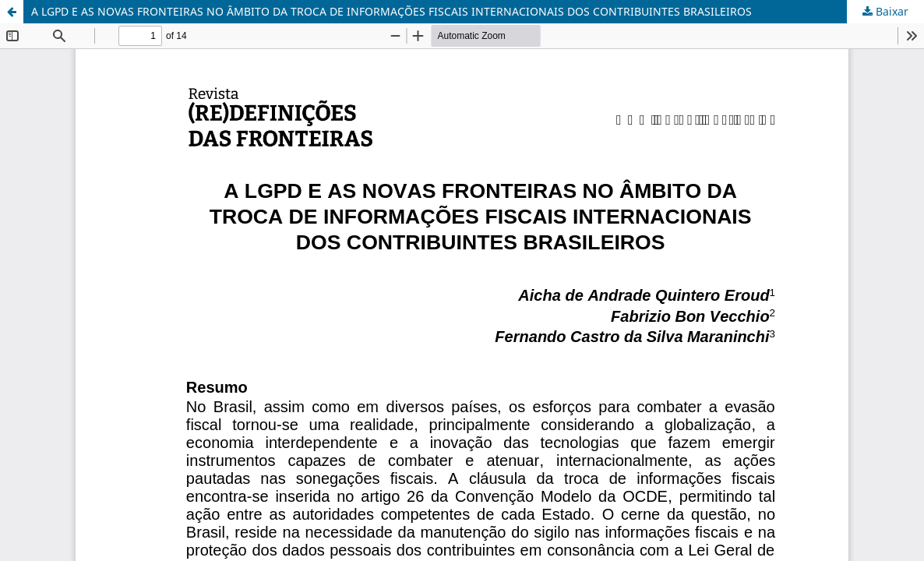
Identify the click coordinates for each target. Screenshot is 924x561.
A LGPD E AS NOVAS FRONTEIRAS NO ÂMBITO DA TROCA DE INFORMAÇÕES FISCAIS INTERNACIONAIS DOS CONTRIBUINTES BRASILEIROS (391, 11)
